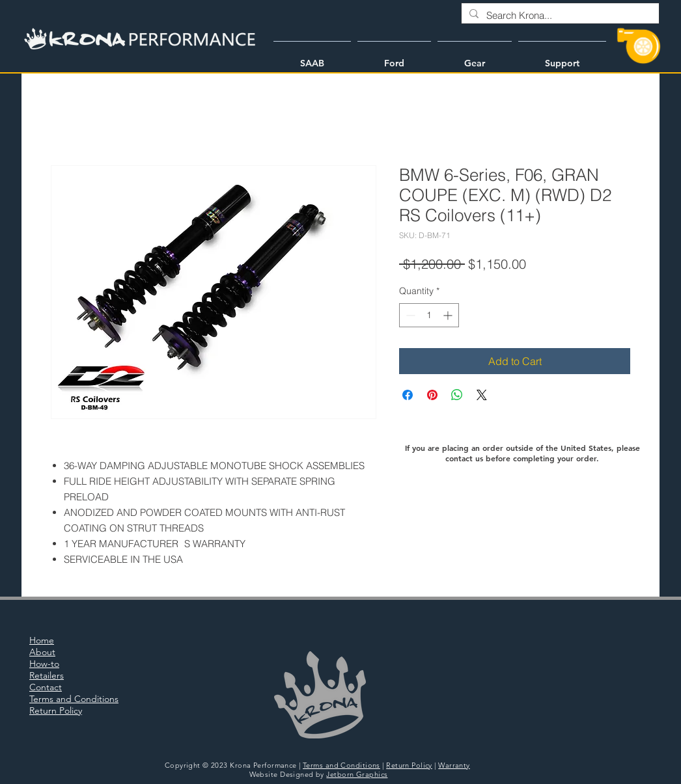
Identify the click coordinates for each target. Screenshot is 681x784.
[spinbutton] (429, 315)
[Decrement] (409, 315)
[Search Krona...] (559, 15)
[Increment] (449, 315)
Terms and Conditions (341, 765)
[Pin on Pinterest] (432, 395)
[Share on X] (482, 395)
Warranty (454, 765)
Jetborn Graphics (357, 774)
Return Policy (409, 765)
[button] (312, 57)
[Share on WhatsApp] (457, 395)
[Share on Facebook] (408, 395)
